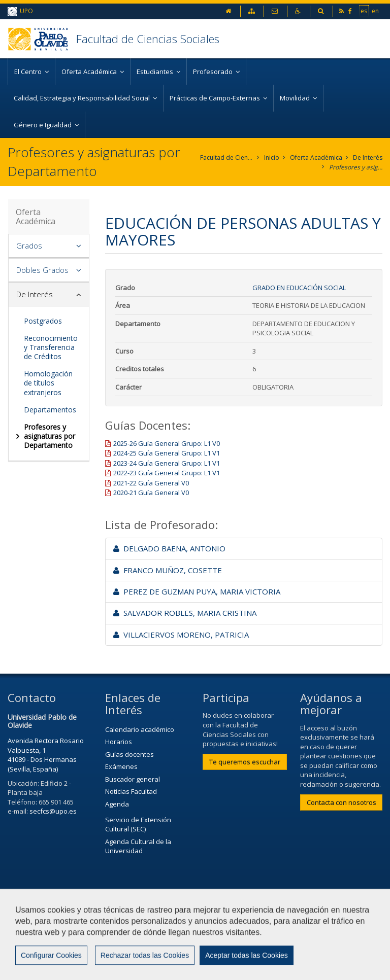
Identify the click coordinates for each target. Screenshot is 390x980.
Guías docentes (129, 754)
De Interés (368, 157)
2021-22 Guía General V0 (151, 483)
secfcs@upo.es (53, 811)
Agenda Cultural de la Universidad (138, 846)
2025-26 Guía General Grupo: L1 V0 (167, 443)
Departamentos (50, 410)
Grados (29, 246)
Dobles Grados (42, 270)
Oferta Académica (316, 157)
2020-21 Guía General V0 (151, 493)
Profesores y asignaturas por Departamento (356, 167)
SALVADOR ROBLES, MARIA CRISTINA (185, 613)
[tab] (49, 246)
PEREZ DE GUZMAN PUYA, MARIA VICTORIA (197, 591)
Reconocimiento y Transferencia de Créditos (51, 347)
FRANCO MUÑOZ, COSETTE (168, 570)
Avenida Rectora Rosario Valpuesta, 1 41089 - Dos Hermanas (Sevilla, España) (46, 755)
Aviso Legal (30, 943)
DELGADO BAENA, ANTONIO (169, 548)
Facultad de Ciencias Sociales (148, 39)
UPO (20, 11)
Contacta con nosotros (342, 802)
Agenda (117, 804)
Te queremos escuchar (245, 762)
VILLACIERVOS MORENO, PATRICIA (181, 635)
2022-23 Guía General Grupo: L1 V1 (167, 473)
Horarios (119, 742)
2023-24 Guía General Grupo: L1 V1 (167, 463)
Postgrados (43, 321)
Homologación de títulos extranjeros (48, 383)
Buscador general (133, 779)
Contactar (242, 918)
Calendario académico (140, 729)
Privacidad (85, 943)
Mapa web (140, 943)
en (375, 11)
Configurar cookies (50, 967)
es (364, 11)
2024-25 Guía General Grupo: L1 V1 (167, 453)
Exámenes (121, 766)
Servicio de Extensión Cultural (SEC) (138, 825)
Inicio (272, 157)
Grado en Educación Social (299, 288)
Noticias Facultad (131, 791)
